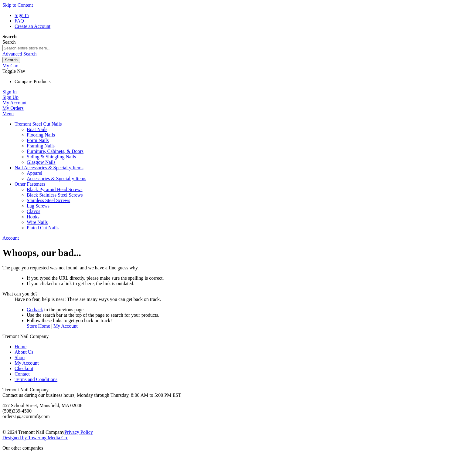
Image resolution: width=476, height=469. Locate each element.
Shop (20, 358)
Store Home (38, 326)
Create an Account (32, 26)
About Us (24, 352)
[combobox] (29, 48)
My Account (15, 103)
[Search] (11, 60)
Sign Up (10, 97)
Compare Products (33, 81)
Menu (8, 114)
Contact (22, 374)
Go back (35, 310)
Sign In (22, 15)
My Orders (13, 108)
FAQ (19, 21)
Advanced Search (19, 54)
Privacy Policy (79, 432)
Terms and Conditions (36, 379)
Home (20, 347)
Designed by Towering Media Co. (35, 438)
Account (11, 238)
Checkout (24, 368)
